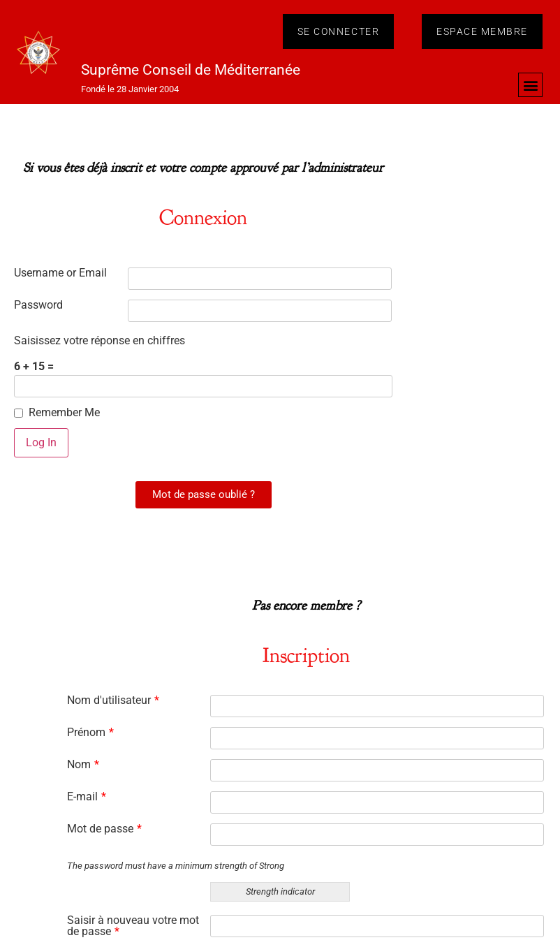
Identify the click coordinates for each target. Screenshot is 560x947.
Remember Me (64, 413)
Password (38, 305)
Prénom (90, 733)
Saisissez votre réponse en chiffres (100, 341)
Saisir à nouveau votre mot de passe (133, 926)
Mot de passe (104, 829)
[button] (530, 85)
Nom (83, 765)
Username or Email (60, 273)
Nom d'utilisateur (113, 700)
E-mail (87, 797)
